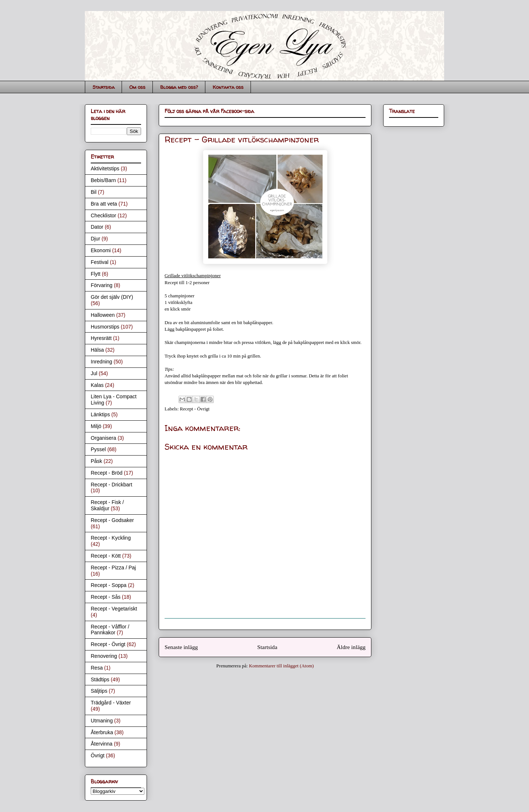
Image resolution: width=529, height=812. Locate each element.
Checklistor (103, 215)
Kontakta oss (228, 87)
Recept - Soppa (109, 585)
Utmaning (102, 721)
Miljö (96, 426)
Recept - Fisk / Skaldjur (107, 505)
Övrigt (98, 755)
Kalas (97, 385)
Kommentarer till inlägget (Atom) (282, 666)
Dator (97, 227)
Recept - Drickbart (111, 485)
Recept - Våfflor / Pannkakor (110, 630)
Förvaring (102, 285)
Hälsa (97, 350)
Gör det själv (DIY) (112, 297)
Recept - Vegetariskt (114, 609)
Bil (94, 192)
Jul (94, 373)
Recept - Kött (106, 556)
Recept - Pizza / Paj (113, 568)
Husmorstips (105, 327)
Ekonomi (101, 250)
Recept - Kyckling (111, 538)
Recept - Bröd (107, 473)
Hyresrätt (101, 338)
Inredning (101, 362)
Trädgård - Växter (111, 703)
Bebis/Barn (103, 180)
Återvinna (102, 744)
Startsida (104, 87)
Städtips (100, 679)
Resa (97, 668)
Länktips (100, 414)
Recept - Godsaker (112, 520)
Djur (96, 239)
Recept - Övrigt (195, 409)
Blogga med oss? (179, 87)
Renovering (104, 656)
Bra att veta (104, 204)
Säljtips (99, 691)
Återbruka (102, 732)
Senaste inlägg (181, 647)
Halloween (103, 315)
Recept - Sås (106, 597)
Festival (100, 262)
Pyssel (98, 449)
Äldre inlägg (351, 647)
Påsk (96, 461)
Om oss (137, 87)
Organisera (103, 438)
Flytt (96, 274)
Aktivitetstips (105, 168)
